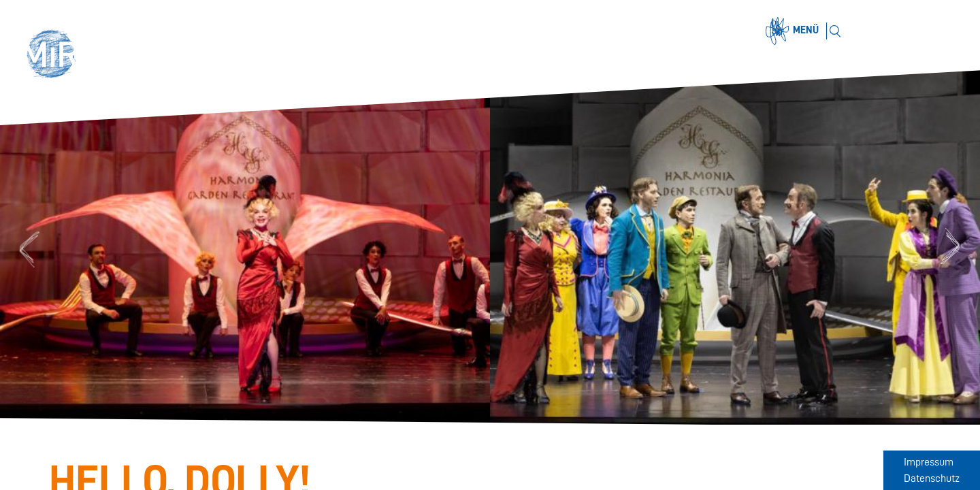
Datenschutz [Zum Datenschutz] (932, 478)
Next (952, 247)
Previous (28, 247)
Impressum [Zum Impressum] (929, 462)
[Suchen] (835, 31)
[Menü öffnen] (794, 31)
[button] (56, 56)
